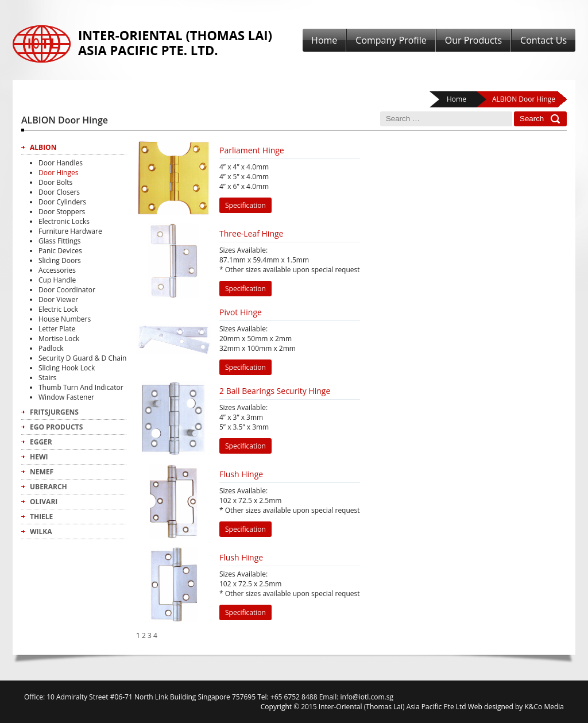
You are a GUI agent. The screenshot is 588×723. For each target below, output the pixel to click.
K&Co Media (544, 707)
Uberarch (49, 487)
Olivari (44, 502)
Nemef (42, 472)
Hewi (39, 457)
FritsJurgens (54, 412)
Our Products (473, 40)
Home (324, 40)
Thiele (41, 517)
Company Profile (391, 40)
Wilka (41, 531)
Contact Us (543, 40)
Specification (245, 205)
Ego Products (56, 427)
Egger (41, 442)
